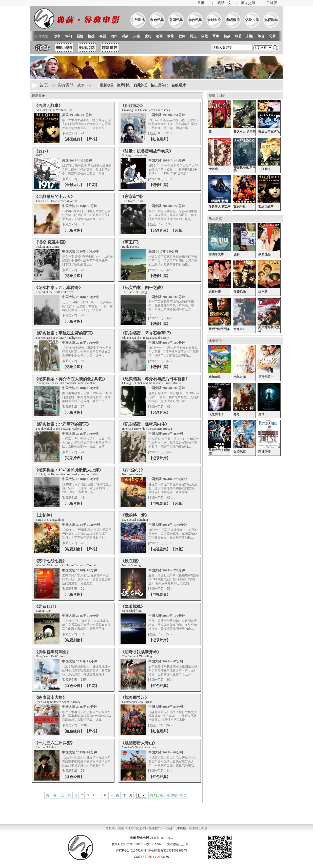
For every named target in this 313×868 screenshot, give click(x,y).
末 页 (128, 795)
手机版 (272, 3)
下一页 (114, 795)
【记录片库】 (160, 185)
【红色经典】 (160, 139)
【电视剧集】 (160, 503)
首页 (201, 3)
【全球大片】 (74, 185)
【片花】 (92, 139)
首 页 (44, 85)
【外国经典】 (74, 139)
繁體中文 (224, 3)
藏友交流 (248, 3)
